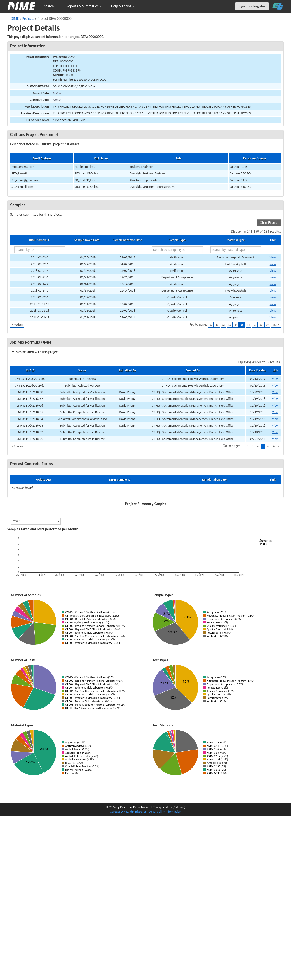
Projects (28, 19)
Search (50, 6)
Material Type (236, 240)
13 (230, 325)
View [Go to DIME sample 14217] (273, 291)
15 (242, 325)
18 (261, 325)
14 (236, 325)
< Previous (17, 325)
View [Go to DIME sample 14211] (273, 284)
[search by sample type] (177, 250)
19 (267, 325)
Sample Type (177, 240)
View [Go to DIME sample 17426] (273, 317)
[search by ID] (40, 250)
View (275, 379)
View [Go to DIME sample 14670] (273, 264)
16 (248, 325)
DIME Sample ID (39, 240)
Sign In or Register (252, 6)
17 (255, 325)
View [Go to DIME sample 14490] (273, 271)
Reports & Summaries (84, 6)
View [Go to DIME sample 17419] (273, 304)
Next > (276, 325)
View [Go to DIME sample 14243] (273, 277)
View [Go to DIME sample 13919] (273, 297)
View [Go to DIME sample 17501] (273, 257)
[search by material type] (236, 250)
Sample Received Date (127, 240)
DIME (15, 19)
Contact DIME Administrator (128, 812)
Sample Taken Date (87, 240)
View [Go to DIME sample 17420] (273, 311)
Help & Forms (123, 6)
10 (211, 325)
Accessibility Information (165, 812)
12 (223, 325)
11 (217, 325)
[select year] (36, 521)
